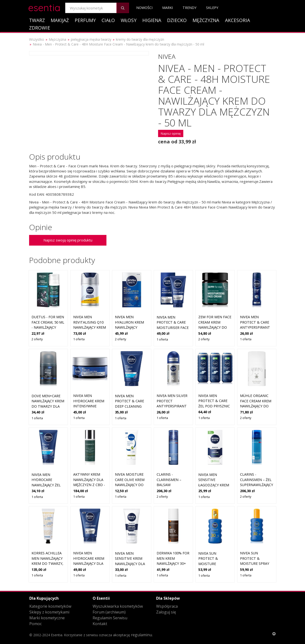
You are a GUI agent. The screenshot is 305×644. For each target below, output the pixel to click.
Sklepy (212, 8)
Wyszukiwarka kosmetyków (118, 606)
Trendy (189, 8)
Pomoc (36, 624)
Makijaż (60, 20)
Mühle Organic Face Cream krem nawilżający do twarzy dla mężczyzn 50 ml (256, 406)
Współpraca (167, 606)
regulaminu (141, 635)
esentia (44, 7)
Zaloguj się (166, 612)
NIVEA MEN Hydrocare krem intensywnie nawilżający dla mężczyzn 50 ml (89, 406)
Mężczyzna (206, 20)
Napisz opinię (171, 133)
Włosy (129, 20)
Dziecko (177, 20)
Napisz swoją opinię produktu (68, 240)
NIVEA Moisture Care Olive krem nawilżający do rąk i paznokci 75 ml (131, 485)
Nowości (144, 8)
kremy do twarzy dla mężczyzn (140, 39)
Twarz (37, 20)
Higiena (152, 20)
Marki (168, 8)
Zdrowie (40, 28)
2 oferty (37, 339)
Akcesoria (237, 20)
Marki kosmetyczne (47, 618)
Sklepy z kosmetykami (49, 612)
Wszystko (37, 39)
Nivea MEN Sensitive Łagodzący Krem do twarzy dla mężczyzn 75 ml (214, 485)
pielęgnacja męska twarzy (91, 39)
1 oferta (79, 339)
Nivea (167, 56)
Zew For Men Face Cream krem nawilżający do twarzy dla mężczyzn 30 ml (215, 327)
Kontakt (100, 624)
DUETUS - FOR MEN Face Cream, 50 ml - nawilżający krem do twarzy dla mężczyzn (48, 327)
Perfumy (85, 20)
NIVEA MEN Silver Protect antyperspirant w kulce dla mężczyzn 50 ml (172, 406)
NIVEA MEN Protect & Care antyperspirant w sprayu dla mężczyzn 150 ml (256, 327)
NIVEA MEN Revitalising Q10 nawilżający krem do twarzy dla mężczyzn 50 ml (90, 327)
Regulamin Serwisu (110, 618)
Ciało (108, 20)
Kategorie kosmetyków (50, 606)
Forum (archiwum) (109, 612)
